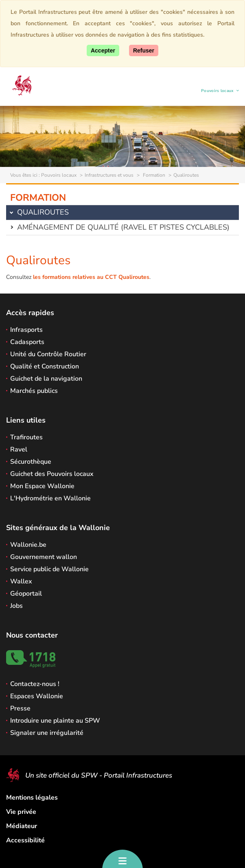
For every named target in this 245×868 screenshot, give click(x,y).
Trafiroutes (26, 437)
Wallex (21, 581)
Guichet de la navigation (46, 379)
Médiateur (22, 826)
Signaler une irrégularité (47, 733)
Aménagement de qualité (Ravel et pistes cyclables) (123, 227)
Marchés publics (34, 391)
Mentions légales (32, 798)
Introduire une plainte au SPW (55, 721)
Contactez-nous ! (35, 684)
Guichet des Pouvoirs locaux (52, 474)
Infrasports (26, 330)
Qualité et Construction (45, 366)
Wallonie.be (28, 545)
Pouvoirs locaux (217, 92)
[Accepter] (103, 50)
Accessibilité (25, 840)
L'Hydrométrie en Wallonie (50, 498)
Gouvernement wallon (44, 557)
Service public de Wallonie (49, 569)
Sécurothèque (31, 462)
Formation (153, 175)
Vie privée (21, 812)
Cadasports (27, 342)
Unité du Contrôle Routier (48, 354)
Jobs (16, 606)
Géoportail (26, 594)
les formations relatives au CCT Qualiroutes (91, 277)
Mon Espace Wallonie (42, 486)
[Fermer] (144, 50)
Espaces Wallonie (37, 696)
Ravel (19, 449)
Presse (20, 708)
